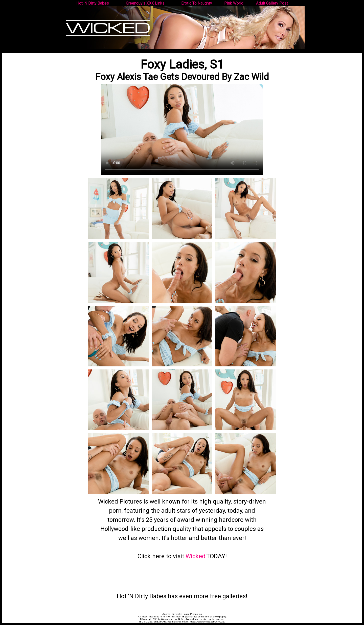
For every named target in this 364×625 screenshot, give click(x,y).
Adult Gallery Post (272, 3)
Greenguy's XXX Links (145, 3)
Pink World (234, 3)
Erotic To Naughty (197, 3)
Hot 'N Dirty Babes (93, 3)
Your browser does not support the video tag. (182, 130)
